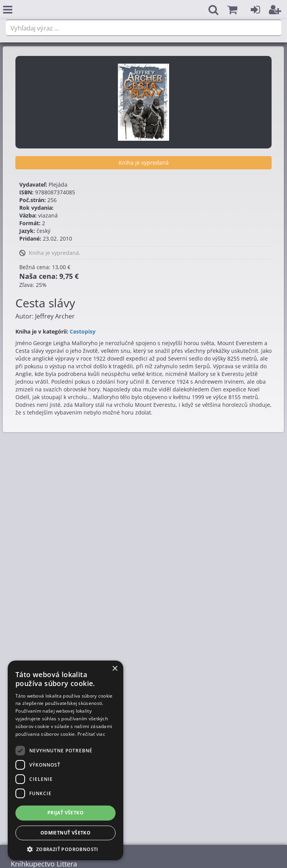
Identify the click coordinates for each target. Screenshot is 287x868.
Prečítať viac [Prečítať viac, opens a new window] (91, 734)
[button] (232, 10)
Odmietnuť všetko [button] (65, 833)
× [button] (115, 669)
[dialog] (65, 760)
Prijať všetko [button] (65, 813)
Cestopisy (83, 331)
